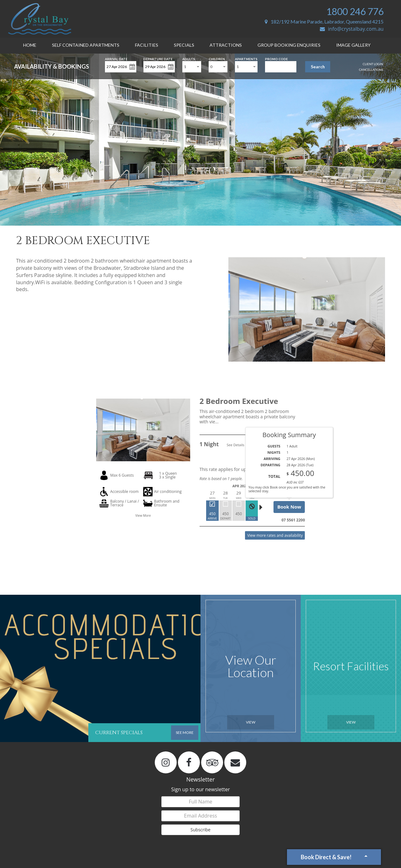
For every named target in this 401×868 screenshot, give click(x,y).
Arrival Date (116, 58)
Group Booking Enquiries (289, 45)
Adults (189, 58)
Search (318, 67)
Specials (184, 45)
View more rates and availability (275, 535)
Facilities (147, 45)
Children (217, 58)
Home (30, 45)
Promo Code (276, 58)
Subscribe (200, 830)
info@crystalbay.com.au (352, 29)
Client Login (373, 64)
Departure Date (158, 58)
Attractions (226, 45)
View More (143, 515)
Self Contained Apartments (86, 45)
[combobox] (192, 67)
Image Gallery (353, 45)
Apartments (246, 58)
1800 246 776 (355, 11)
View (251, 722)
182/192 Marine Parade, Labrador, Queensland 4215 (324, 21)
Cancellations (371, 70)
